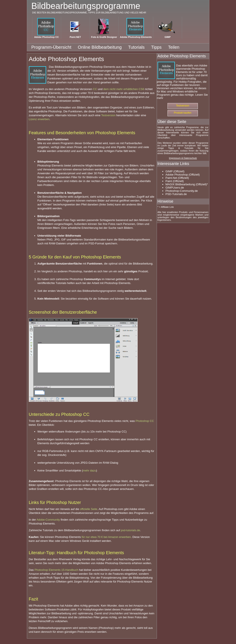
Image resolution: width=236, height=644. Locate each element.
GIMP (168, 37)
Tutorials (136, 47)
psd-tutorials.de (130, 530)
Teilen (174, 47)
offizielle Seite (89, 509)
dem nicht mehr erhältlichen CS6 (124, 89)
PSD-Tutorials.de (176, 194)
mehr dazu (89, 470)
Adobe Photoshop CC (47, 37)
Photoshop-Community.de (182, 191)
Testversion (108, 115)
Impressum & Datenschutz (183, 158)
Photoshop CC (145, 421)
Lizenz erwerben (39, 119)
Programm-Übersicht (51, 47)
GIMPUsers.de (175, 188)
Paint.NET (75, 37)
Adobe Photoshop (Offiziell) (183, 175)
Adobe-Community (48, 520)
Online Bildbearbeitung (100, 47)
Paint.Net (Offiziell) (177, 178)
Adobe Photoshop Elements (136, 37)
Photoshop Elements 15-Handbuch (56, 570)
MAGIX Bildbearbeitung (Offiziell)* (187, 184)
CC (95, 89)
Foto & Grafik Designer (104, 37)
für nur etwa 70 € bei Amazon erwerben (106, 537)
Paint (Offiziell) (175, 181)
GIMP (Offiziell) (175, 171)
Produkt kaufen (183, 113)
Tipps (156, 47)
